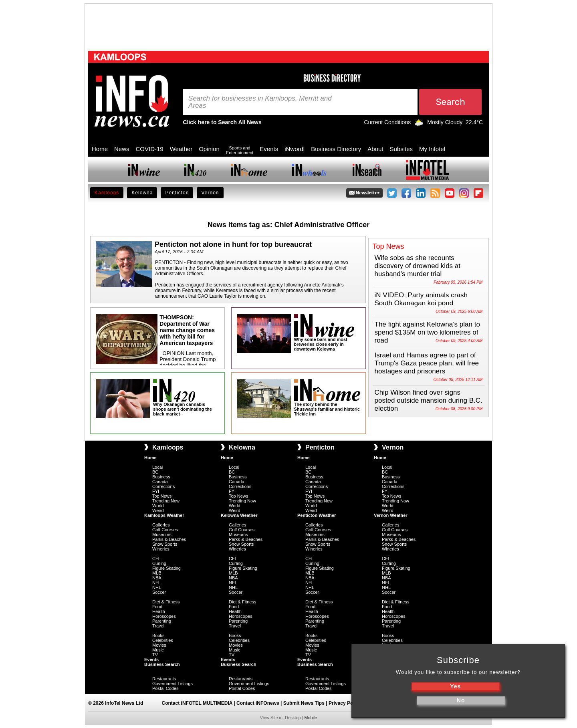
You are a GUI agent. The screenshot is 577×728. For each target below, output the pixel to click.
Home (100, 149)
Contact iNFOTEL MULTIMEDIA (197, 703)
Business (161, 477)
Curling (159, 563)
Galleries (161, 525)
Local (157, 467)
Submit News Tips (304, 703)
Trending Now (166, 501)
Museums (162, 534)
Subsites (401, 149)
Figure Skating (166, 568)
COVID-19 (150, 149)
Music (158, 650)
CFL (156, 559)
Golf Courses (165, 530)
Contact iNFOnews (258, 703)
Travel (158, 626)
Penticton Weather (317, 515)
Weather (181, 149)
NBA (157, 578)
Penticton (177, 193)
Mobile (311, 718)
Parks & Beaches (169, 539)
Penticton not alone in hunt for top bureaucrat (233, 244)
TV (155, 655)
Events (269, 149)
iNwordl (295, 149)
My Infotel (432, 149)
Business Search (162, 664)
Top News (162, 496)
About (375, 149)
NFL (156, 583)
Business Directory (336, 149)
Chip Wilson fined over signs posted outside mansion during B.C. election (429, 400)
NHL (157, 587)
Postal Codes (165, 688)
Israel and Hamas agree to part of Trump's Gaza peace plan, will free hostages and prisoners (427, 363)
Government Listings (172, 684)
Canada (160, 482)
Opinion (209, 149)
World (158, 506)
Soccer (159, 592)
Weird (158, 510)
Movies (159, 645)
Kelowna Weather (239, 515)
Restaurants (164, 679)
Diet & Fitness (166, 602)
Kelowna (142, 193)
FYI (156, 491)
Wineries (161, 549)
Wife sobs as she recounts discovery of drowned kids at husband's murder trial (418, 266)
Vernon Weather (391, 515)
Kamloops (107, 193)
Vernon (210, 193)
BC (155, 472)
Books (158, 635)
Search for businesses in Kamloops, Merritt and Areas (260, 102)
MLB (157, 573)
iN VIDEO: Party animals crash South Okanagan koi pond (421, 299)
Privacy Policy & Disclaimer (360, 703)
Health (159, 611)
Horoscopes (164, 616)
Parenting (162, 621)
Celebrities (163, 640)
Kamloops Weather (164, 515)
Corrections (163, 486)
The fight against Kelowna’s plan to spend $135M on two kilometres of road (427, 332)
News (122, 149)
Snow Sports (165, 544)
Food (157, 607)
